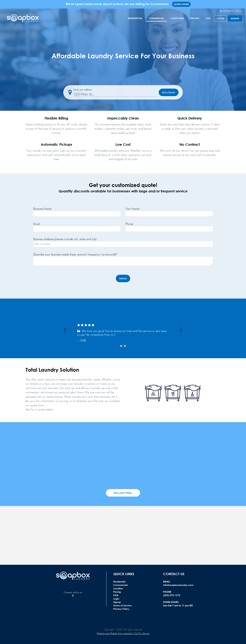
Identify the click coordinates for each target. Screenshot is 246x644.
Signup (117, 602)
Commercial (157, 18)
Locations (177, 18)
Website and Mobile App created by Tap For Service (123, 634)
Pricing (195, 18)
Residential (135, 18)
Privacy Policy (121, 609)
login (220, 18)
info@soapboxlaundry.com (178, 585)
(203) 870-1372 (172, 595)
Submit (123, 278)
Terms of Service (122, 605)
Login (116, 599)
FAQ (208, 18)
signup (235, 18)
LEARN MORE (181, 4)
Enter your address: (83, 90)
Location (118, 588)
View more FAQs (123, 493)
